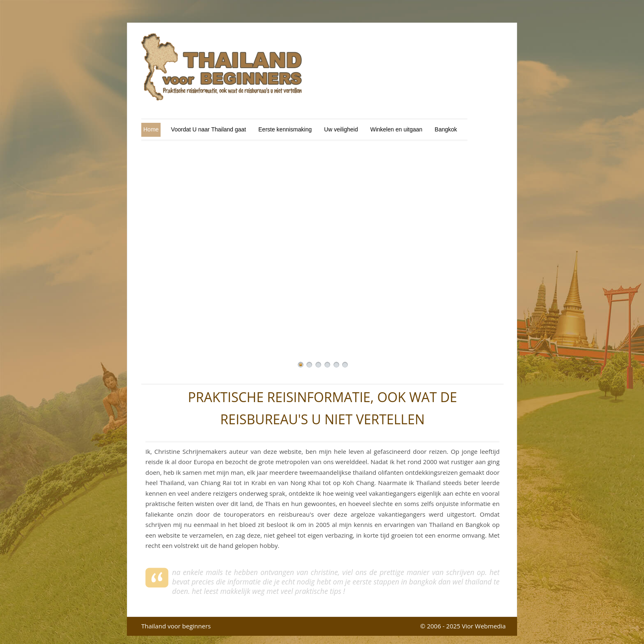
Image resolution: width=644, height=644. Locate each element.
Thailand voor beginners (176, 626)
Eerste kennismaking (285, 129)
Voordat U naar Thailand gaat (208, 129)
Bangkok (446, 129)
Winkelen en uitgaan (396, 129)
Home (151, 129)
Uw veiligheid (341, 129)
